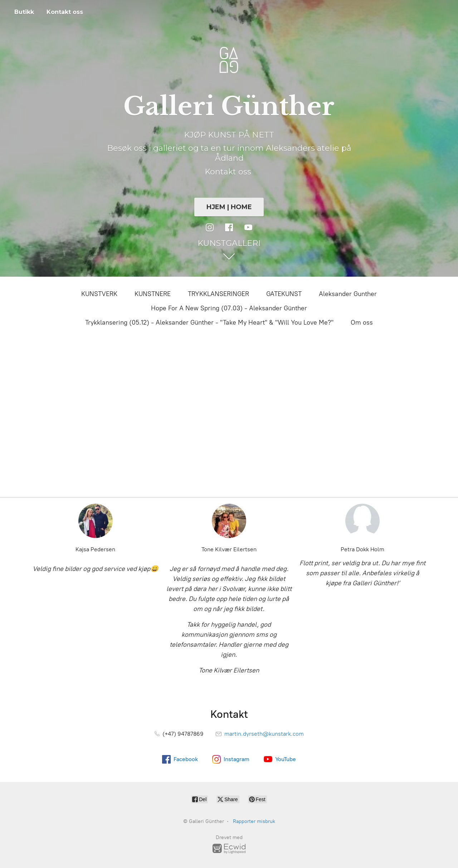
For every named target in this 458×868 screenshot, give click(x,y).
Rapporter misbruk (254, 821)
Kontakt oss (65, 12)
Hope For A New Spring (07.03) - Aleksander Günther (229, 308)
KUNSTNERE (153, 294)
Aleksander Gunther (348, 294)
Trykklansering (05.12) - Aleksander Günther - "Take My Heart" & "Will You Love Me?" (209, 322)
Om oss (362, 322)
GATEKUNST (284, 294)
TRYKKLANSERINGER (218, 294)
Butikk (24, 12)
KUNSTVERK (99, 294)
